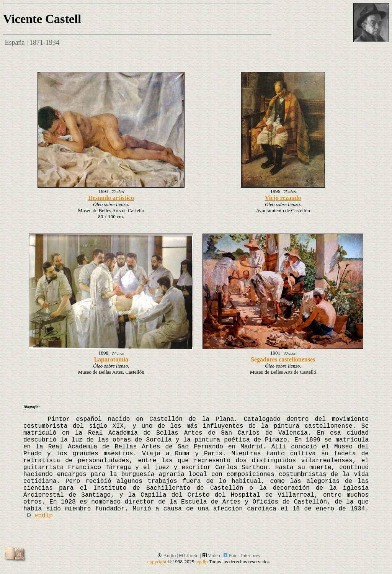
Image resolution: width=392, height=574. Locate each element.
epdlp (44, 516)
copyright (157, 562)
